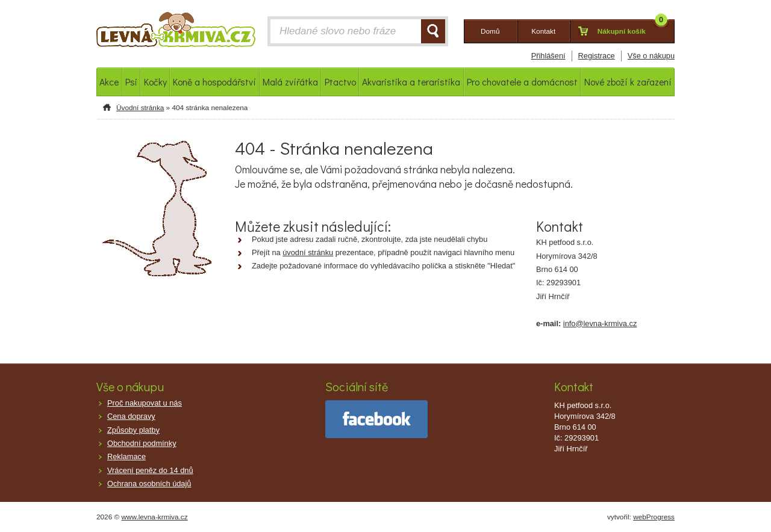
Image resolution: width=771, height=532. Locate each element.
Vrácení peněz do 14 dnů (150, 470)
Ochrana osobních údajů (149, 484)
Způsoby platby (133, 430)
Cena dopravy (131, 416)
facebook (376, 419)
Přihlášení (548, 56)
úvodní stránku (308, 252)
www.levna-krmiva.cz (155, 517)
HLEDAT (433, 31)
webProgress (654, 517)
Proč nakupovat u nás (145, 403)
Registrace (597, 56)
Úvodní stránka (140, 108)
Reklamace (126, 456)
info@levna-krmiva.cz (600, 323)
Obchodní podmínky (142, 443)
